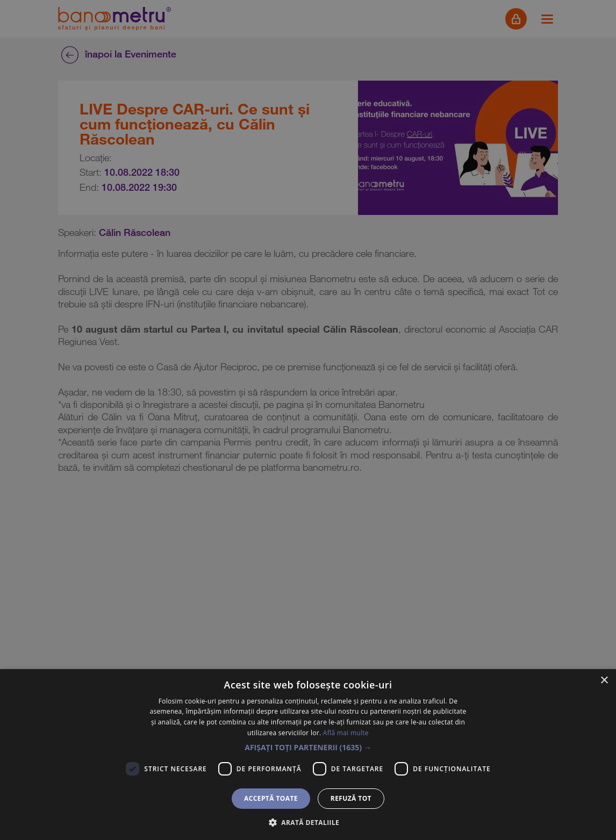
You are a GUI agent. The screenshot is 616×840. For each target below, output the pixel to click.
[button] (308, 748)
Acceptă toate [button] (271, 798)
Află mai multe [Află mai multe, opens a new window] (346, 733)
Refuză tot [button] (351, 798)
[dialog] (308, 420)
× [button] (604, 681)
